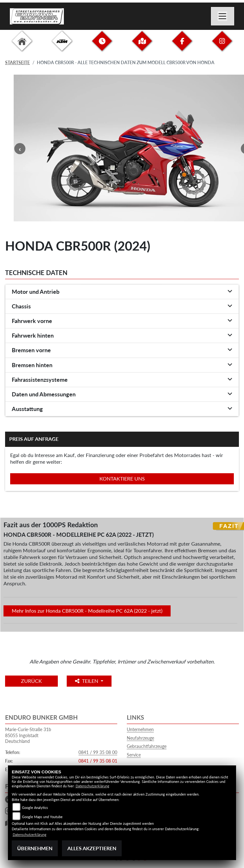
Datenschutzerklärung (92, 786)
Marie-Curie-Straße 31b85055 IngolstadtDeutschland (28, 735)
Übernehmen (35, 848)
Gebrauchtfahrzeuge (147, 746)
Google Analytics (35, 807)
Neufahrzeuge (140, 738)
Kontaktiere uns (122, 478)
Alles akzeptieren (92, 848)
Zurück (31, 681)
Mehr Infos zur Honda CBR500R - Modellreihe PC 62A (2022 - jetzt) (87, 611)
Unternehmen (140, 729)
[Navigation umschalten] (223, 16)
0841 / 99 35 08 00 (98, 752)
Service (134, 755)
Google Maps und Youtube (42, 817)
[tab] (122, 292)
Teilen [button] (87, 681)
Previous (20, 149)
